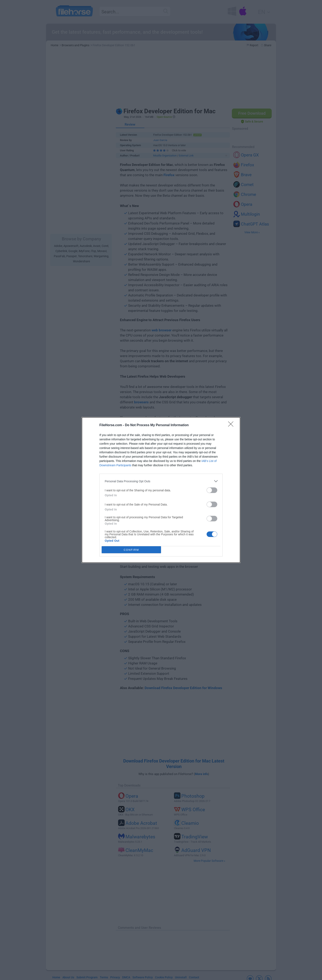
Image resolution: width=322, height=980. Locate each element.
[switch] (212, 490)
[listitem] (161, 481)
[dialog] (161, 490)
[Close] (232, 425)
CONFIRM (131, 550)
